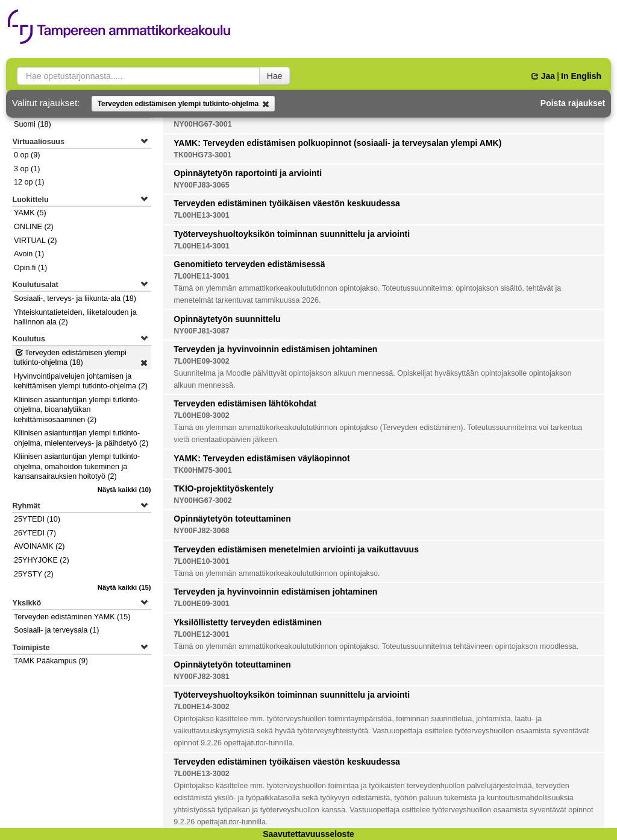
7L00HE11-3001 (201, 276)
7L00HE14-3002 (201, 707)
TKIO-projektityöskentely (224, 488)
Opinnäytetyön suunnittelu (227, 319)
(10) (124, 490)
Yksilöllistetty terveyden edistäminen (248, 622)
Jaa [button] (543, 76)
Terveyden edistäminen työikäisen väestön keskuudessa (287, 203)
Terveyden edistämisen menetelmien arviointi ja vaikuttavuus (296, 549)
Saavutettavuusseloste (308, 834)
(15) (124, 587)
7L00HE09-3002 (201, 361)
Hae (275, 76)
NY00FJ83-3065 (201, 185)
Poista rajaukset (573, 103)
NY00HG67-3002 (203, 501)
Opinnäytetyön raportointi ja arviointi (248, 173)
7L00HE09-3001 (201, 604)
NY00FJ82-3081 (201, 677)
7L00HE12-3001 (201, 634)
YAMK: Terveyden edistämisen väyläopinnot (262, 458)
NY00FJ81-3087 (201, 331)
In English (581, 76)
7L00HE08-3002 (201, 415)
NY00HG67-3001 (203, 124)
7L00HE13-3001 (201, 215)
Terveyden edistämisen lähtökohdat (245, 403)
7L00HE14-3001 (201, 246)
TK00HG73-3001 (202, 155)
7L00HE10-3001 (201, 561)
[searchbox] (138, 76)
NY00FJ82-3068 (201, 531)
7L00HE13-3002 (201, 774)
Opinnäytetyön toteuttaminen (232, 519)
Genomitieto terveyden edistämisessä (249, 264)
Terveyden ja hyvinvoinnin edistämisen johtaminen (275, 349)
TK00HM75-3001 (203, 470)
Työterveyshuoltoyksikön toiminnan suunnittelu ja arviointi (292, 234)
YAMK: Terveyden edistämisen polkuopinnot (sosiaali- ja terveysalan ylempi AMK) (337, 143)
